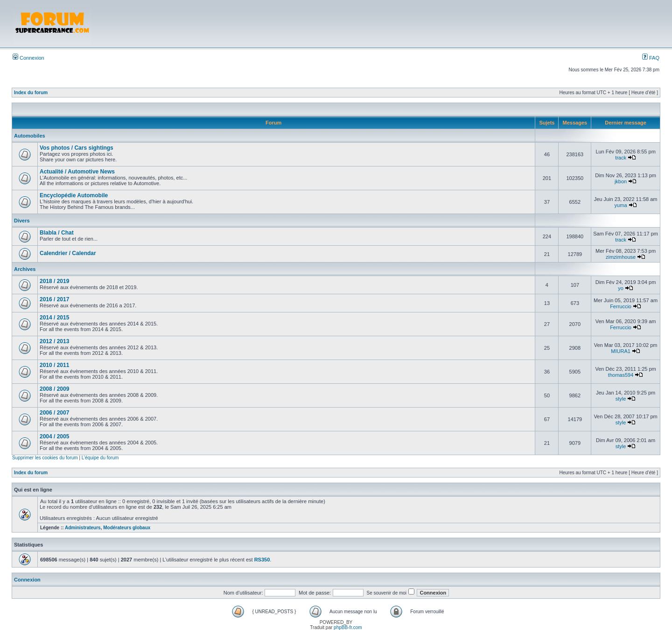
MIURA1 (621, 351)
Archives (25, 269)
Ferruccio (621, 306)
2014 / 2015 (54, 318)
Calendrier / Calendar (68, 253)
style (621, 399)
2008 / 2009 (54, 389)
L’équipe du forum (100, 458)
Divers (22, 221)
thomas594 (621, 375)
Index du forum (31, 93)
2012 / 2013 (54, 341)
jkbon (621, 181)
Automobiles (30, 136)
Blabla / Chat (57, 233)
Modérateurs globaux (127, 528)
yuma (621, 205)
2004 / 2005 (54, 436)
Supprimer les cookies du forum (45, 458)
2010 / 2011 (54, 365)
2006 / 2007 (54, 413)
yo (621, 288)
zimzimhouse (621, 257)
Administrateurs (83, 528)
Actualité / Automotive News (77, 172)
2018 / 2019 (54, 281)
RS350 (262, 560)
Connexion (28, 58)
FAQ (651, 58)
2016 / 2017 (54, 299)
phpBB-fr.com (348, 627)
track (621, 158)
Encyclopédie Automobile (74, 195)
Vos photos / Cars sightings (77, 148)
